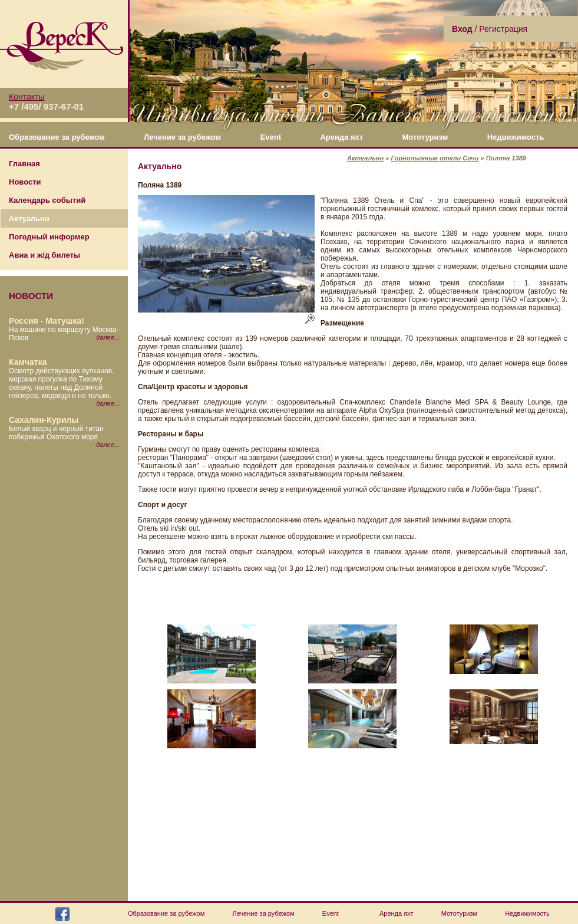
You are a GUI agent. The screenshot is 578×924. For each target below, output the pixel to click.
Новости (25, 182)
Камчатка (28, 362)
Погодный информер (49, 237)
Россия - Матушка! (47, 321)
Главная (24, 164)
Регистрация (503, 29)
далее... (108, 337)
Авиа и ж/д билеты (44, 255)
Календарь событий (47, 200)
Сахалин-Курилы (44, 420)
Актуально (29, 218)
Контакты (27, 97)
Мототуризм (425, 137)
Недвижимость (516, 137)
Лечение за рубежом (182, 137)
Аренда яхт (341, 137)
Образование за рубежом (57, 137)
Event (271, 137)
